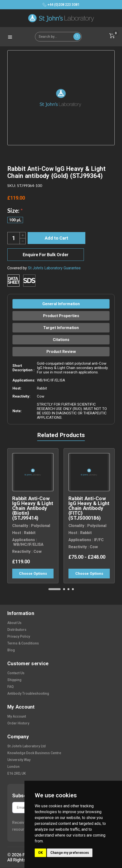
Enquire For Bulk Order (46, 255)
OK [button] (40, 853)
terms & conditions (23, 643)
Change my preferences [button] (70, 853)
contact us (16, 673)
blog (11, 650)
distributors (17, 630)
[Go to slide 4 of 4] (73, 589)
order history (18, 723)
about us (14, 623)
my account (17, 716)
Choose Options (33, 574)
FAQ (11, 687)
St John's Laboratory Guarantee (54, 268)
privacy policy (19, 636)
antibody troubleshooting (28, 693)
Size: (15, 210)
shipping (14, 680)
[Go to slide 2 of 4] (64, 589)
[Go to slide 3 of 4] (68, 589)
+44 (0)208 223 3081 (61, 5)
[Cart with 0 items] (112, 36)
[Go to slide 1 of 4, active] (55, 589)
